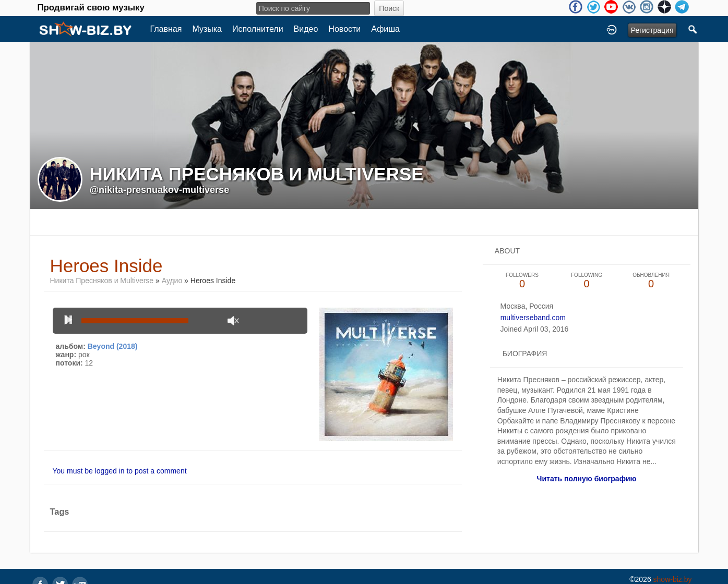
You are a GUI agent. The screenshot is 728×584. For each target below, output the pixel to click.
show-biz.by (673, 579)
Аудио (172, 281)
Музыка (207, 29)
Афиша (385, 29)
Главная (166, 29)
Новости (344, 29)
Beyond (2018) (113, 346)
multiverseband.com (533, 318)
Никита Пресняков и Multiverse (102, 281)
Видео (306, 29)
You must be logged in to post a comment (120, 471)
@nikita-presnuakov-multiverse (160, 190)
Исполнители (258, 29)
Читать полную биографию (587, 479)
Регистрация (652, 30)
